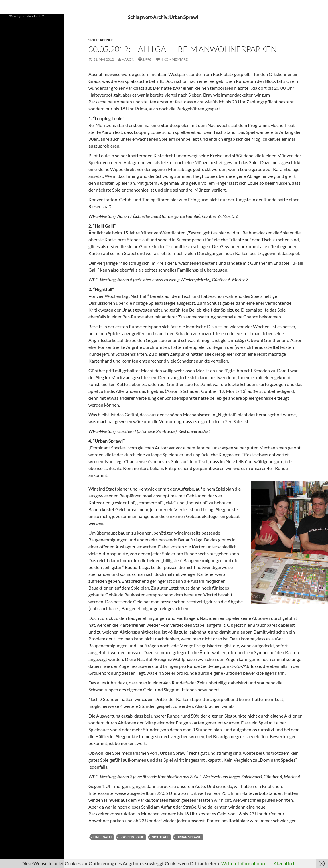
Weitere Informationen (244, 863)
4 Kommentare (174, 59)
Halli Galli (102, 837)
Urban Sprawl (189, 837)
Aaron (128, 59)
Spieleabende (101, 40)
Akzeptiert (284, 863)
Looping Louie (132, 837)
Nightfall (160, 837)
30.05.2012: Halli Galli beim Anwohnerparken (183, 49)
